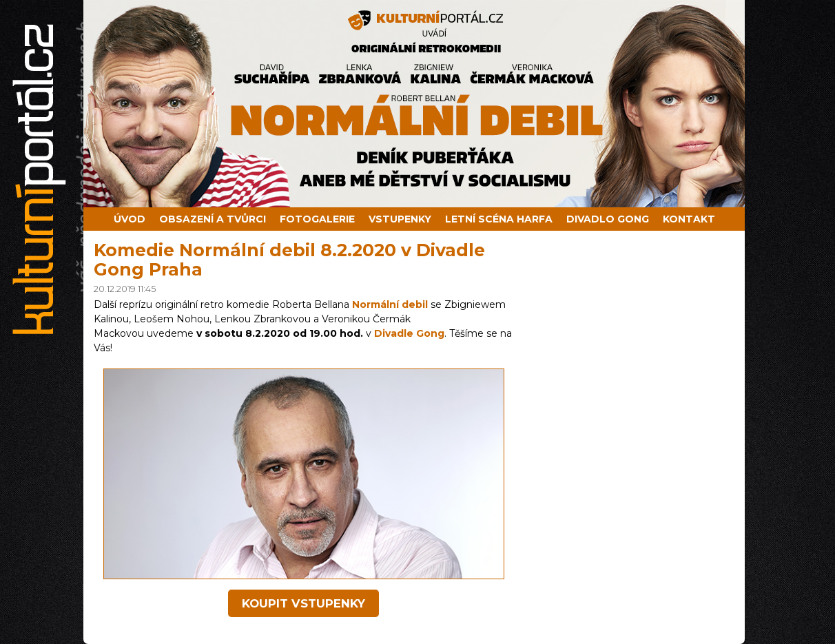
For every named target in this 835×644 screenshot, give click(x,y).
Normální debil (390, 304)
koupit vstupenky (303, 603)
